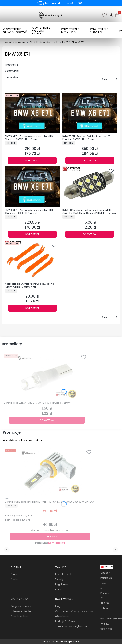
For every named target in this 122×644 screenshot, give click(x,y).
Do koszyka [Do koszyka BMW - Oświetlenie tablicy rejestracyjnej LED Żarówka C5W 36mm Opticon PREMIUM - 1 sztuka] (90, 234)
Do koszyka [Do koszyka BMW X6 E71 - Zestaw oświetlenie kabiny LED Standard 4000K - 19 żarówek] (32, 234)
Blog (58, 606)
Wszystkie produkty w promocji (22, 440)
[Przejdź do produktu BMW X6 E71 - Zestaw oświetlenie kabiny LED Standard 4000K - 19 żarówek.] (32, 187)
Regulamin (62, 584)
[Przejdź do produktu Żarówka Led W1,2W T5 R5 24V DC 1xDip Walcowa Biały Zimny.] (47, 377)
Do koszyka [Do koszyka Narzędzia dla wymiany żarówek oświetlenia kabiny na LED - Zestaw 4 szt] (32, 308)
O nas (14, 574)
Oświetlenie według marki (44, 42)
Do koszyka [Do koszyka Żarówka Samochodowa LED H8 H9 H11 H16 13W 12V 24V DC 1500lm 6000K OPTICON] (50, 537)
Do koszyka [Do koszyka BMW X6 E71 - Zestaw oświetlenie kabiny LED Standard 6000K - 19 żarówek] (32, 160)
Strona (105, 79)
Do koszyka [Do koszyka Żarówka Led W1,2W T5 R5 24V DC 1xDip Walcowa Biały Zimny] (47, 420)
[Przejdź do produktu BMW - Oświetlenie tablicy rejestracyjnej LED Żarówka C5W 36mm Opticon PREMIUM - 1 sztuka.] (90, 187)
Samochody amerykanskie (71, 626)
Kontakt (15, 579)
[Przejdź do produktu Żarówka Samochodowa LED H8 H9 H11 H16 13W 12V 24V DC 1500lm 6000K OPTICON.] (50, 471)
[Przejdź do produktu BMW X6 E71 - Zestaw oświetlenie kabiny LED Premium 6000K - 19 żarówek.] (90, 113)
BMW (65, 42)
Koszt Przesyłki (64, 574)
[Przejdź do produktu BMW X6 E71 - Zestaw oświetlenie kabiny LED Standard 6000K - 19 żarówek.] (32, 113)
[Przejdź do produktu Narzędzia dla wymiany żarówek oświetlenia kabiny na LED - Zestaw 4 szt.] (32, 261)
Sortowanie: (12, 71)
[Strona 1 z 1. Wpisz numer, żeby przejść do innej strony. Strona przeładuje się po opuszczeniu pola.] (111, 79)
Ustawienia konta (21, 611)
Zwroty (59, 579)
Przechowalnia (19, 616)
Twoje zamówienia (22, 606)
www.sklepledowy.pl (14, 42)
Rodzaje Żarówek (65, 621)
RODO (59, 589)
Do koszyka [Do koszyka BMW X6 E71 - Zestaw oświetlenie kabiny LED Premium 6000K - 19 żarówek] (90, 160)
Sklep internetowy (60, 642)
